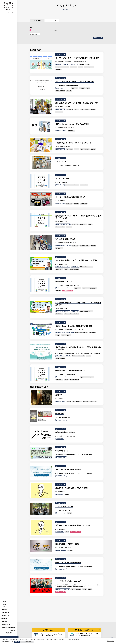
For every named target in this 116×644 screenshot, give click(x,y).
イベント (4, 607)
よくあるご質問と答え (7, 633)
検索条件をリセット (98, 38)
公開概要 (4, 601)
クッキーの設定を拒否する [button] (27, 642)
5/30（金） (37, 20)
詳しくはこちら (111, 641)
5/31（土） (52, 20)
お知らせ (4, 604)
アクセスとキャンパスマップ (8, 630)
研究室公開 (4, 618)
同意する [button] (17, 642)
